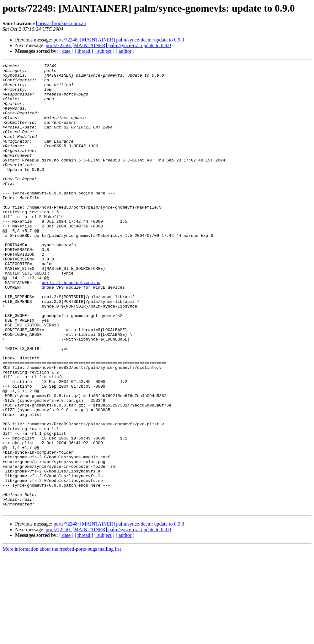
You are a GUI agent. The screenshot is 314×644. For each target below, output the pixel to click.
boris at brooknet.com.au (61, 23)
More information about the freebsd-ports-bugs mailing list (62, 639)
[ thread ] (84, 51)
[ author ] (125, 51)
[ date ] (66, 51)
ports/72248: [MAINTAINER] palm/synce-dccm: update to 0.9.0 (119, 40)
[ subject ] (104, 51)
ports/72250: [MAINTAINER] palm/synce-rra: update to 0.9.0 (108, 45)
